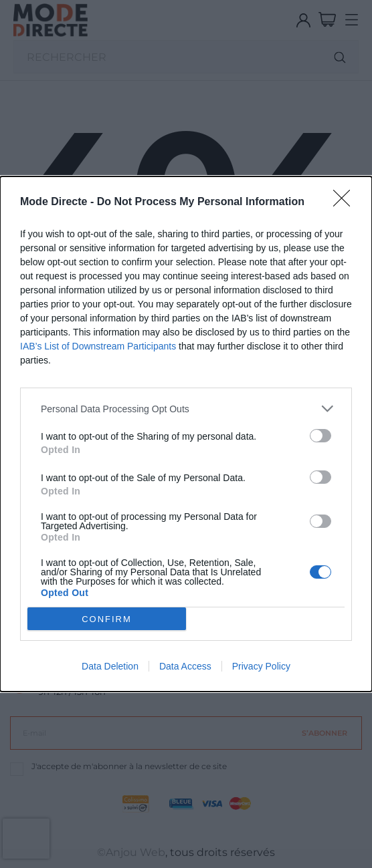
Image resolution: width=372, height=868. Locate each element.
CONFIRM (107, 619)
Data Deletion (110, 666)
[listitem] (186, 409)
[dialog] (186, 434)
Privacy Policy (261, 666)
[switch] (320, 436)
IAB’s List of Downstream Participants (98, 346)
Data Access (185, 666)
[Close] (346, 202)
